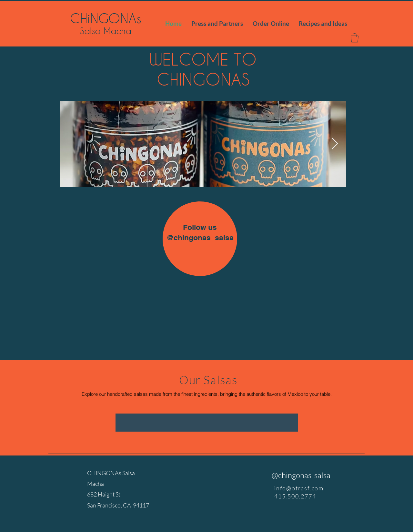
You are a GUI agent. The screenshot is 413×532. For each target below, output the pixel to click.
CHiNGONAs (106, 18)
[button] (355, 38)
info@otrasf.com (299, 488)
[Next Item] (335, 144)
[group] (207, 423)
